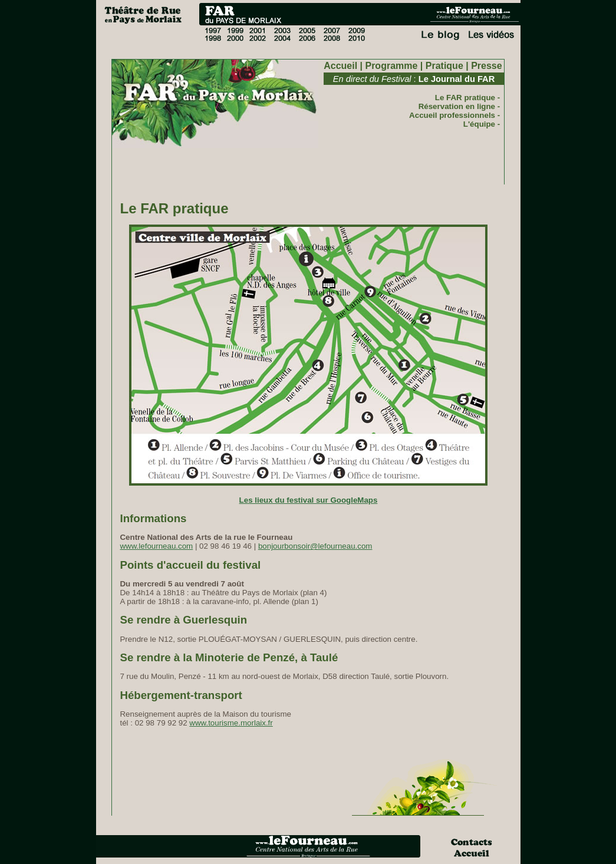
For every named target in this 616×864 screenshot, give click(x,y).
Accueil (340, 66)
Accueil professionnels (452, 115)
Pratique (444, 66)
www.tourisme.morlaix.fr (231, 723)
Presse (487, 66)
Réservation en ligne (457, 106)
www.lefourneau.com (156, 546)
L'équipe (479, 124)
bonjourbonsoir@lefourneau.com (315, 546)
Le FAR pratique (465, 98)
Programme (391, 66)
